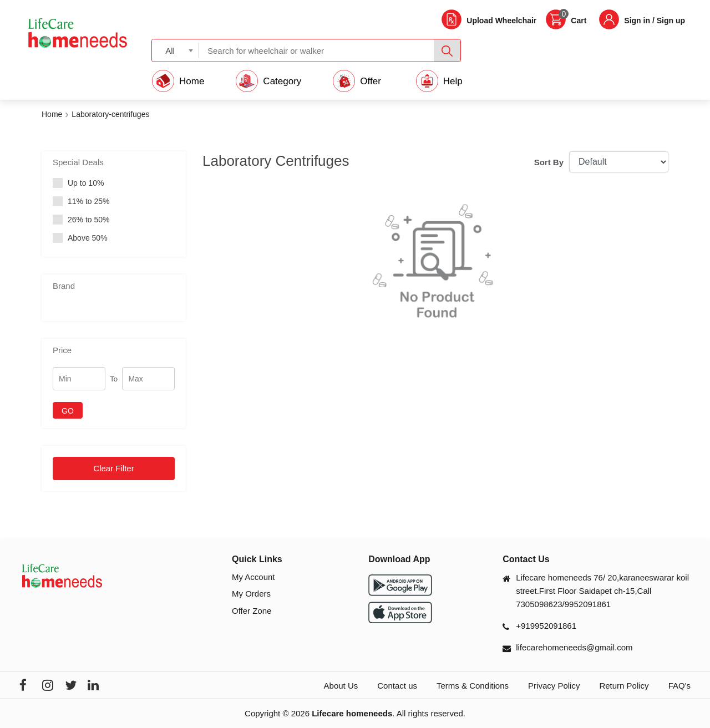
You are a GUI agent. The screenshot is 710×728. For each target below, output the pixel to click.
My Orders (251, 594)
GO (68, 411)
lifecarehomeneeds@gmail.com (574, 647)
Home (52, 114)
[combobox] (176, 50)
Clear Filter (113, 468)
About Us (341, 686)
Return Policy (624, 686)
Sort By (549, 162)
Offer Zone (252, 611)
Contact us (397, 686)
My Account (253, 577)
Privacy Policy (554, 686)
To (114, 379)
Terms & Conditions (473, 686)
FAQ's (679, 686)
